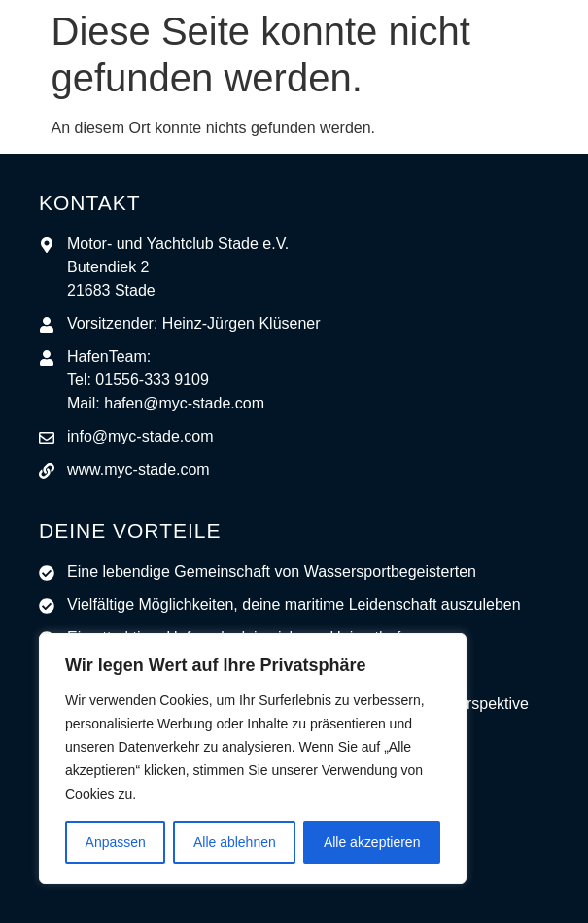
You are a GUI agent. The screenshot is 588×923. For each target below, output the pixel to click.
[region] (253, 759)
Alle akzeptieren (372, 842)
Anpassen (116, 842)
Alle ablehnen (235, 842)
